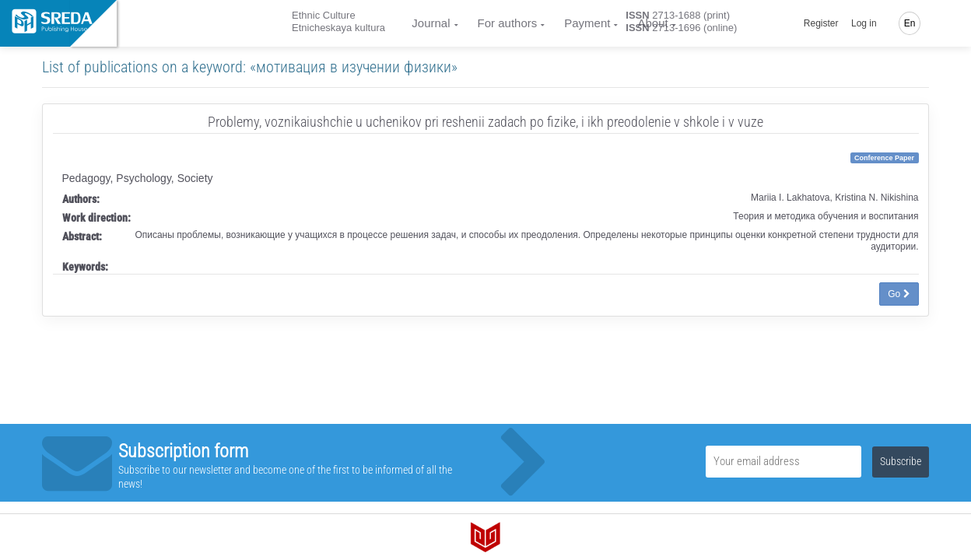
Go (899, 294)
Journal (431, 23)
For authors (508, 23)
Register (821, 23)
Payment (587, 23)
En (910, 23)
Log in (864, 23)
